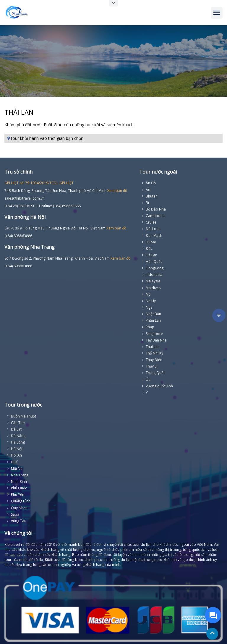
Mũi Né (17, 469)
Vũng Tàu (19, 521)
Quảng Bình (21, 501)
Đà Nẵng (18, 436)
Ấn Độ (151, 183)
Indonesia (154, 275)
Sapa (15, 514)
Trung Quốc (155, 373)
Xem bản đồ (117, 191)
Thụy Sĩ (151, 366)
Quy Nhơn (19, 508)
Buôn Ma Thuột (23, 416)
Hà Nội (17, 449)
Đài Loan (153, 229)
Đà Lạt (16, 429)
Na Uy (151, 301)
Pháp (150, 327)
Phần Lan (153, 320)
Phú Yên (18, 495)
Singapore (154, 334)
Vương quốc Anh (159, 386)
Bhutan (152, 196)
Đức (149, 249)
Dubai (151, 242)
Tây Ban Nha (156, 340)
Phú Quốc (19, 488)
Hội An (16, 455)
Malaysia (153, 281)
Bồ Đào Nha (156, 209)
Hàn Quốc (154, 262)
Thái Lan (153, 347)
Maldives (153, 288)
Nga (149, 307)
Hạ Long (18, 442)
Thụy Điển (154, 360)
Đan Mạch (154, 236)
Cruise (151, 222)
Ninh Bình (19, 482)
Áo (148, 190)
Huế (14, 462)
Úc (148, 380)
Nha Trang (20, 475)
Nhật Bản (153, 314)
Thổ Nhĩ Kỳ (154, 353)
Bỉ (147, 203)
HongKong (155, 268)
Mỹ (148, 294)
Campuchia (155, 216)
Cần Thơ (18, 423)
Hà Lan (151, 255)
